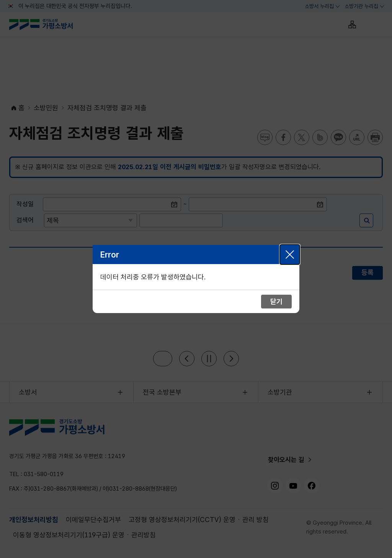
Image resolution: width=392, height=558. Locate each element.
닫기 (290, 255)
